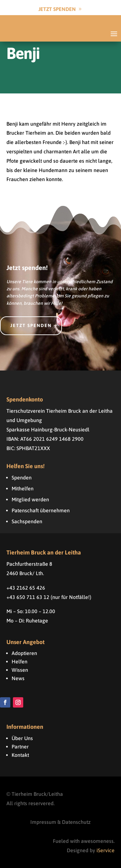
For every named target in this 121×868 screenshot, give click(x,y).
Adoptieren (24, 653)
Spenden (22, 477)
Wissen (20, 670)
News (18, 678)
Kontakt (20, 755)
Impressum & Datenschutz (60, 822)
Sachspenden (27, 521)
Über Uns (22, 738)
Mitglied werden (30, 499)
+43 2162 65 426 (26, 588)
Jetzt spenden (31, 325)
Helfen (20, 661)
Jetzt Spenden (57, 9)
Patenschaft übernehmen (41, 510)
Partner (20, 747)
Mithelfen (23, 488)
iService (106, 850)
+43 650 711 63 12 (28, 597)
